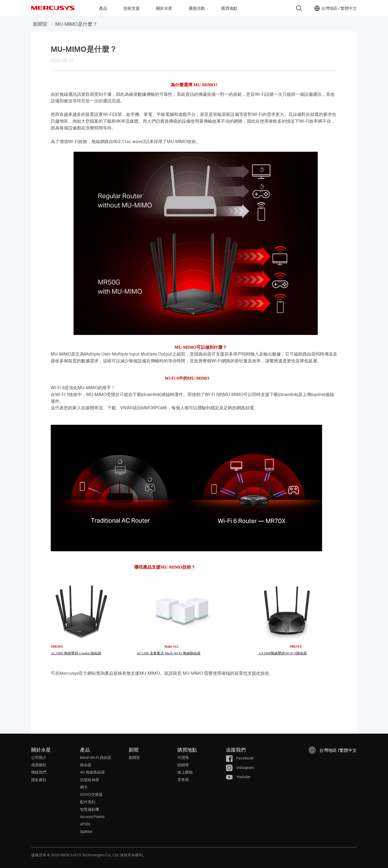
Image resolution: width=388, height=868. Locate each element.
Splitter (86, 831)
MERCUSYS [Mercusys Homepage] (53, 8)
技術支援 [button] (132, 8)
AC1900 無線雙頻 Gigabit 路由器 (76, 653)
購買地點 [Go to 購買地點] (229, 8)
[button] (335, 8)
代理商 (183, 757)
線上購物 (185, 772)
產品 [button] (103, 8)
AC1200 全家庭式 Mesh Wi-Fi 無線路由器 (168, 653)
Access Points (92, 817)
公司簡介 (39, 757)
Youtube (238, 777)
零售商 (183, 780)
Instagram (240, 767)
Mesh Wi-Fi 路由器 (96, 757)
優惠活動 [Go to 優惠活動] (197, 8)
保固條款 (39, 765)
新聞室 (40, 24)
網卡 (84, 787)
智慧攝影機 (90, 809)
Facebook (240, 758)
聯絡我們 (39, 772)
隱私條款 (39, 780)
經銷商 (183, 765)
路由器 (86, 765)
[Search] (299, 8)
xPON (85, 824)
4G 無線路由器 (92, 772)
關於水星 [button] (164, 8)
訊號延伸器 (90, 780)
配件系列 (88, 802)
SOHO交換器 (91, 794)
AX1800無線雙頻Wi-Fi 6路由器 (283, 653)
